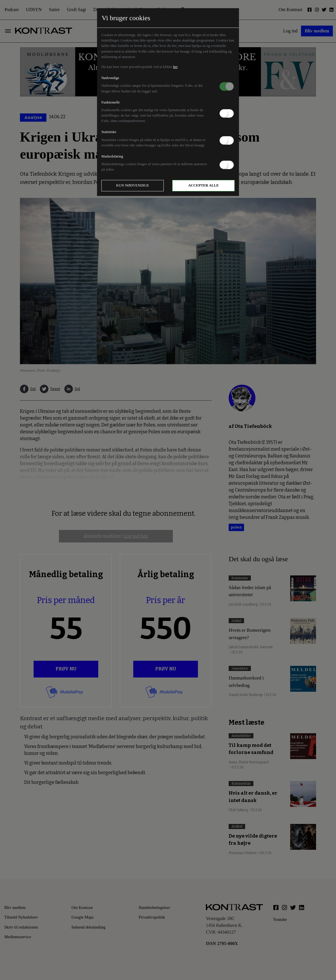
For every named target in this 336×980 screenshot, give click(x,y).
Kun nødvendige (133, 185)
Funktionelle (111, 102)
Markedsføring (112, 156)
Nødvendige (110, 78)
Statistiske (109, 132)
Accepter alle (204, 185)
